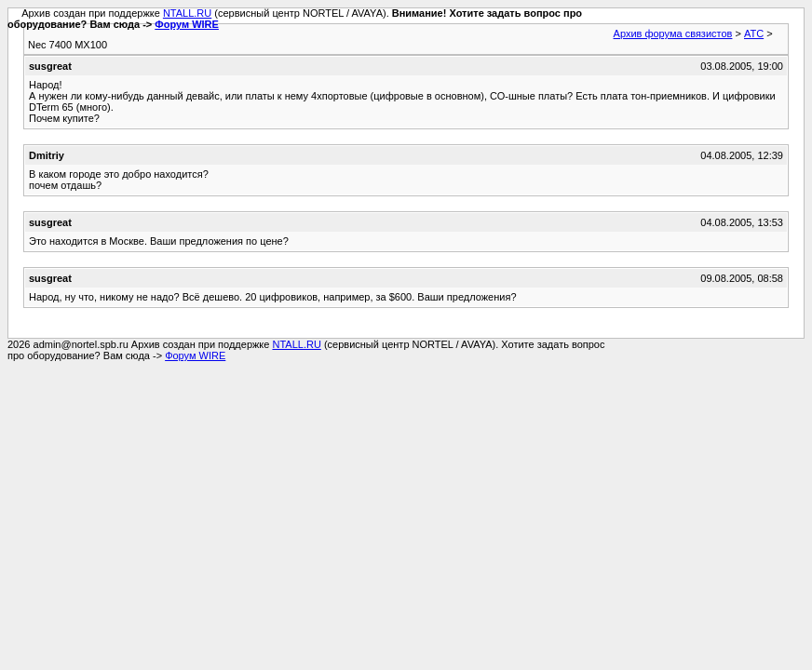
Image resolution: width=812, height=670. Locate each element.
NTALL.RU (187, 13)
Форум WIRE (187, 24)
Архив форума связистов (673, 33)
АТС (754, 33)
